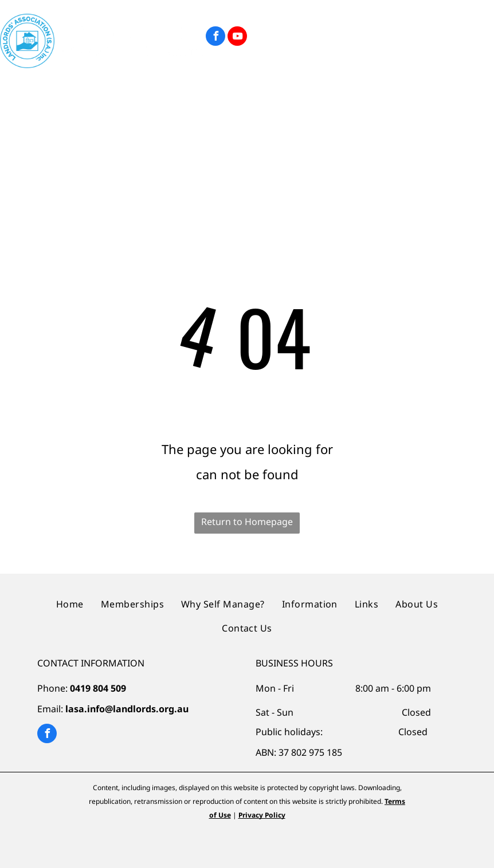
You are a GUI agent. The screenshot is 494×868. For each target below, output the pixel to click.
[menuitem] (60, 93)
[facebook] (215, 38)
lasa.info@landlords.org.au (127, 709)
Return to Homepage (247, 522)
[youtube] (237, 38)
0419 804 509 (98, 688)
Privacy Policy (262, 815)
